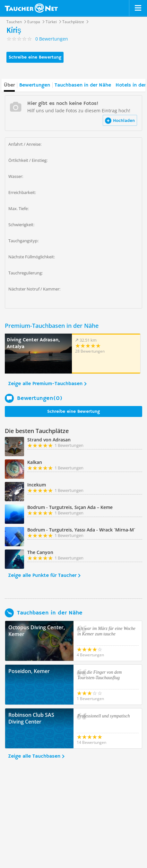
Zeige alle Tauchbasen (34, 756)
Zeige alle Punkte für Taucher (42, 576)
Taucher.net (31, 8)
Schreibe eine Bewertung (35, 57)
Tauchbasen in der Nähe (83, 85)
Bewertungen (35, 85)
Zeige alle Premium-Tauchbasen (45, 384)
